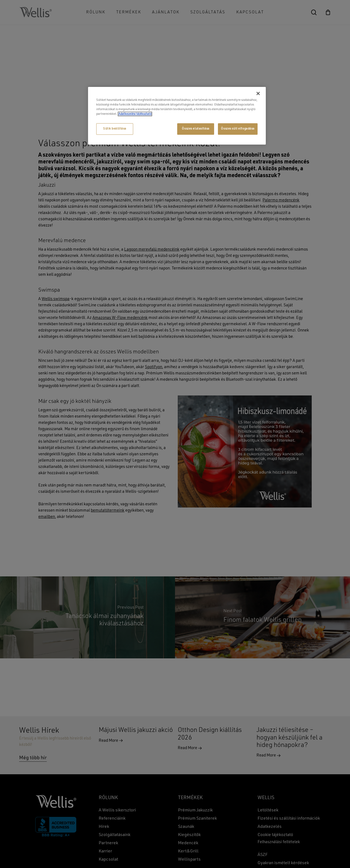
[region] (177, 116)
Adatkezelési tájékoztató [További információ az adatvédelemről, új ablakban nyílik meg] (135, 114)
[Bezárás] (258, 93)
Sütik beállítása (115, 129)
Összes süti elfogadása (238, 129)
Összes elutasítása (196, 129)
